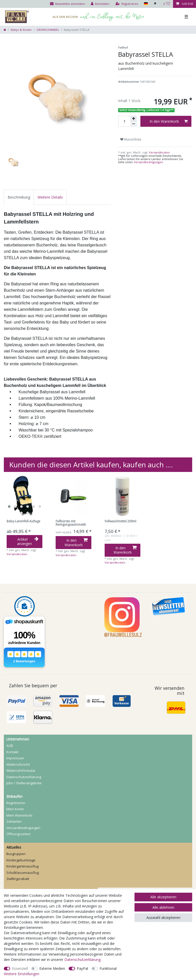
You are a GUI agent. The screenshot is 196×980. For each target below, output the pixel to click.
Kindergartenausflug (22, 866)
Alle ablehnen (163, 907)
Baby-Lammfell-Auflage (23, 521)
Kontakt (12, 752)
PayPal (82, 968)
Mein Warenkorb (19, 815)
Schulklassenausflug (23, 873)
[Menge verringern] (133, 124)
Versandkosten (159, 152)
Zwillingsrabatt (18, 879)
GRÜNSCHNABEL (48, 30)
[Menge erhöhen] (133, 119)
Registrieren (16, 803)
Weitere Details (50, 197)
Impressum (15, 758)
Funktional (108, 968)
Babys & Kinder (21, 30)
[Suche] (155, 4)
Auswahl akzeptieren (163, 918)
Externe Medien (52, 968)
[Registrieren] (127, 4)
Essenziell (20, 968)
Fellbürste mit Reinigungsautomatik (71, 523)
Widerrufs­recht (18, 764)
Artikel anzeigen (28, 542)
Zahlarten (14, 821)
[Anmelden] (100, 4)
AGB (10, 746)
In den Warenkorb (169, 121)
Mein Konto (15, 809)
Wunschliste (131, 139)
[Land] (145, 4)
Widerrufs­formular (21, 771)
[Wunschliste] (167, 4)
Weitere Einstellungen (22, 974)
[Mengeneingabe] (124, 121)
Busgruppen (16, 854)
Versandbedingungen (148, 162)
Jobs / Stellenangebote (24, 783)
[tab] (19, 197)
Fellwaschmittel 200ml (120, 521)
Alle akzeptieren (163, 897)
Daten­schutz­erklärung (24, 777)
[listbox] (24, 496)
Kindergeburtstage (21, 860)
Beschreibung (19, 197)
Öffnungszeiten (19, 834)
